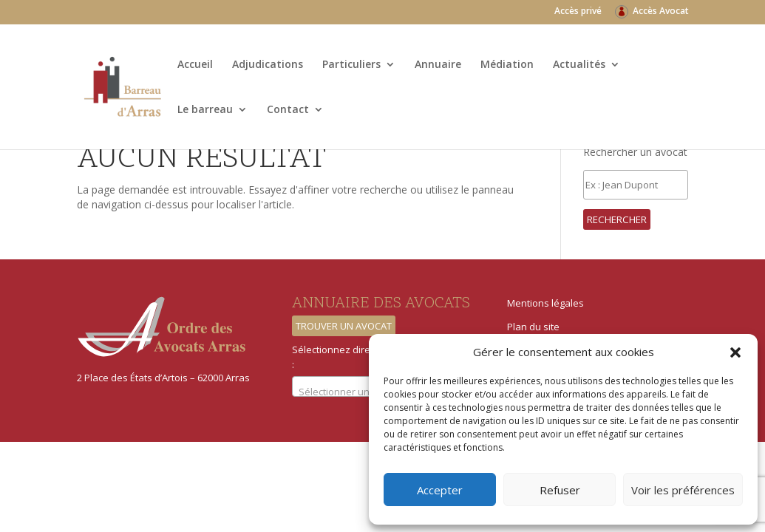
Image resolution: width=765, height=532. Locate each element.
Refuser (560, 490)
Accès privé (578, 12)
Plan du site (533, 327)
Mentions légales (545, 303)
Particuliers (351, 65)
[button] (735, 352)
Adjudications (268, 65)
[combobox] (364, 386)
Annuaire (438, 65)
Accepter (440, 490)
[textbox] (364, 392)
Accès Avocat (661, 12)
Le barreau (205, 110)
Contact (288, 110)
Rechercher (617, 219)
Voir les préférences (683, 490)
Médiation (507, 65)
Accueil (195, 65)
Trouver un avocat (344, 326)
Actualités (579, 65)
